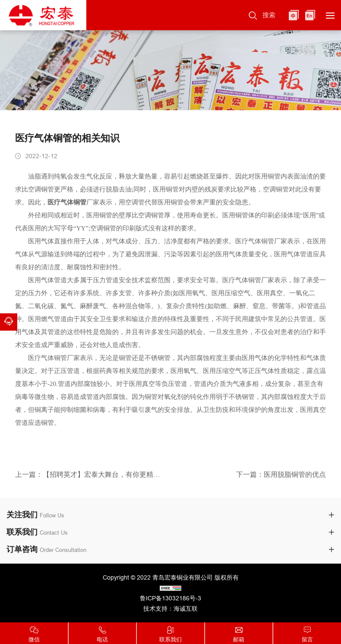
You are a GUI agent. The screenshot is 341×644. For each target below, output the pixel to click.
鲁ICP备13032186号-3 (170, 598)
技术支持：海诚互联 (170, 609)
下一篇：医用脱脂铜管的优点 (281, 476)
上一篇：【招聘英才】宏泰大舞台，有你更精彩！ (90, 476)
